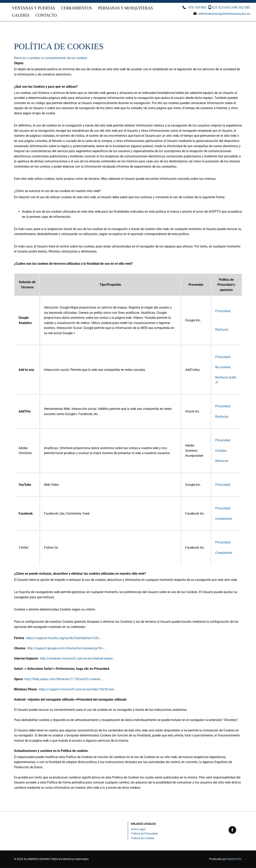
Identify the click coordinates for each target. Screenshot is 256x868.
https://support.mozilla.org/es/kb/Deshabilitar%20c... (64, 638)
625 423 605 (221, 8)
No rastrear (223, 367)
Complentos (224, 519)
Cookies (221, 451)
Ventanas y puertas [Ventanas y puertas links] (33, 8)
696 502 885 (241, 8)
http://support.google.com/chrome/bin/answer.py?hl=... (66, 649)
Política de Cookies (143, 838)
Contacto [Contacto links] (46, 15)
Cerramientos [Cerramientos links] (76, 8)
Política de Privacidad (144, 834)
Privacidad (223, 311)
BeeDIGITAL (235, 859)
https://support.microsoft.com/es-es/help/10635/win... (77, 689)
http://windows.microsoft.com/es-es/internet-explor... (77, 659)
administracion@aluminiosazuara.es (224, 14)
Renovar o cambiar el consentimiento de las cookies (51, 58)
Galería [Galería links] (21, 15)
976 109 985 (197, 8)
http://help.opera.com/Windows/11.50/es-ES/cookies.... (64, 679)
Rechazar (222, 330)
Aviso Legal (138, 830)
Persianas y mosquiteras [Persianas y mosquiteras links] (125, 8)
